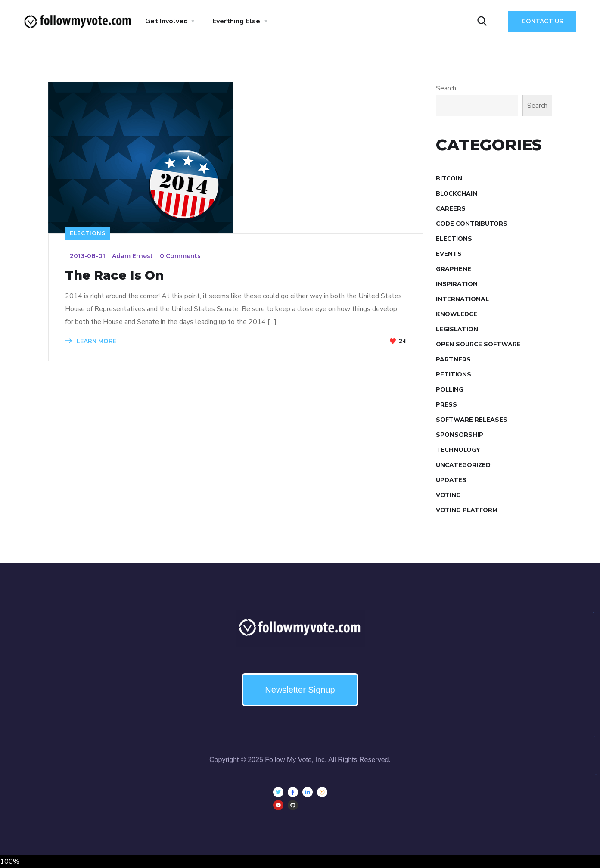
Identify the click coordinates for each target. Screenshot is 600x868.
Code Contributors (472, 224)
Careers (451, 209)
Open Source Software (478, 344)
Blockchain (457, 194)
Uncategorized (463, 465)
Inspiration (457, 284)
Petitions (454, 375)
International (462, 299)
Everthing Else (236, 21)
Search (446, 88)
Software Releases (472, 420)
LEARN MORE (92, 342)
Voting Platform (467, 510)
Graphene (454, 269)
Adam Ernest (133, 257)
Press (446, 405)
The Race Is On (118, 276)
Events (449, 254)
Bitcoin (449, 179)
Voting (448, 495)
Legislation (457, 329)
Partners (453, 359)
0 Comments (181, 257)
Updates (451, 480)
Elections (88, 233)
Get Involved (166, 21)
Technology (458, 450)
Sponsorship (460, 435)
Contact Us (542, 21)
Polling (450, 390)
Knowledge (457, 314)
